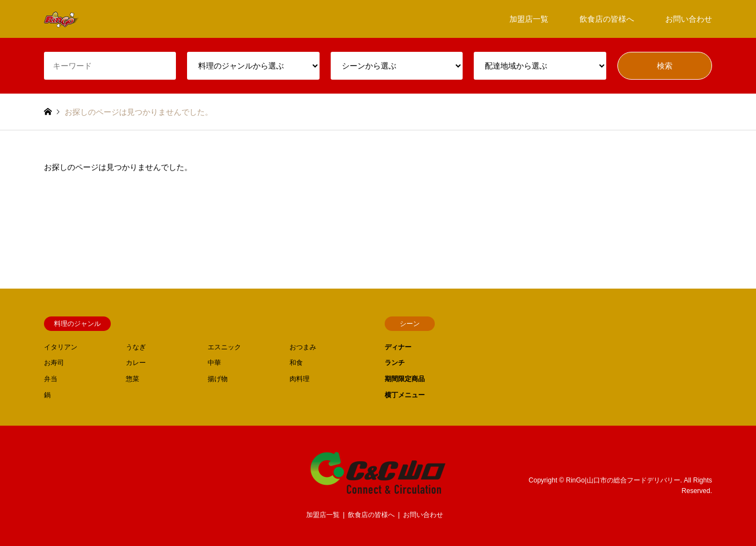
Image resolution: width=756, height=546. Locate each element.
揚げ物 (218, 379)
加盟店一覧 (529, 19)
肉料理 (300, 379)
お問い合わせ (689, 19)
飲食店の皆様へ (607, 19)
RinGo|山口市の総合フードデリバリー (623, 480)
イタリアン (61, 347)
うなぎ (136, 347)
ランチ (395, 363)
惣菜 (132, 379)
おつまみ (303, 347)
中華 (214, 363)
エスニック (224, 347)
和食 (296, 363)
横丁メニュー (405, 395)
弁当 (51, 379)
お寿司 (54, 363)
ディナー (398, 347)
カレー (136, 363)
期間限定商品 (405, 379)
